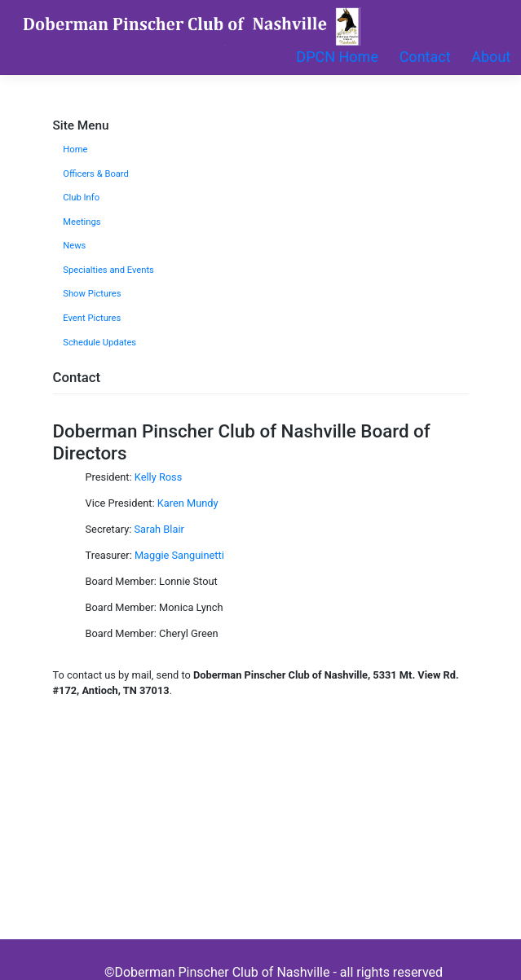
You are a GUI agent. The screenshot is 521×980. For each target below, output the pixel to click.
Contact (425, 57)
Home (75, 149)
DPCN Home (337, 57)
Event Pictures (92, 318)
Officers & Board (96, 174)
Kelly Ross (159, 477)
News (74, 246)
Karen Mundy (188, 503)
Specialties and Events (108, 270)
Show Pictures (92, 294)
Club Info (81, 198)
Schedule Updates (99, 343)
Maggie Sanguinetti (179, 555)
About (491, 57)
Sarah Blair (159, 529)
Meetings (82, 222)
